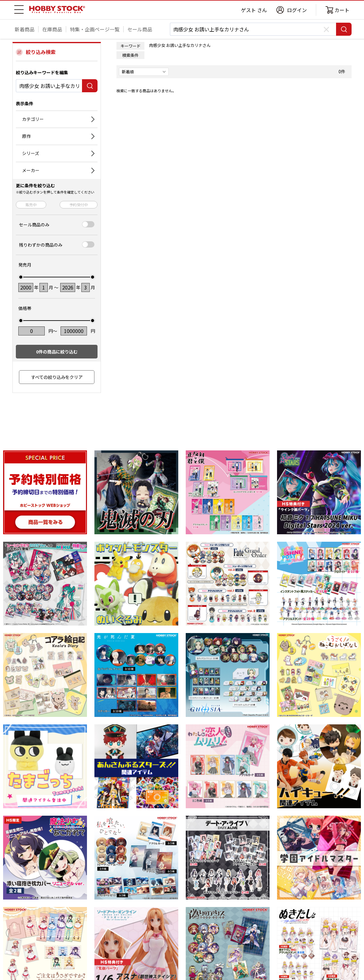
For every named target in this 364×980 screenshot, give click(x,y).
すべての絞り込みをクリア (57, 377)
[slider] (21, 277)
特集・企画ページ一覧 (95, 29)
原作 (26, 136)
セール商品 (140, 29)
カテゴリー (33, 119)
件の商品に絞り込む (57, 352)
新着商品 (25, 29)
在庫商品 (52, 29)
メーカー (31, 170)
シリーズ (31, 153)
